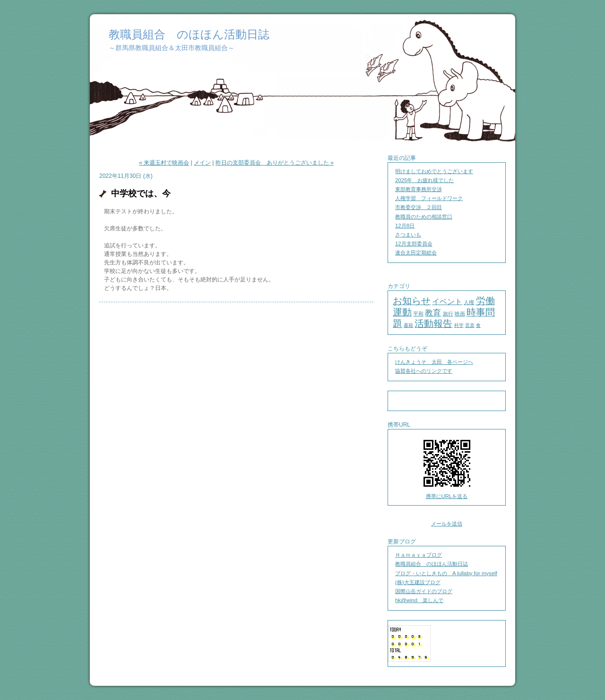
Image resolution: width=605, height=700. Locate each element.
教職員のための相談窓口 (424, 217)
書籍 (408, 325)
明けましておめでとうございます (434, 171)
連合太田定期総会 (416, 253)
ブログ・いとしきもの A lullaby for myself (446, 573)
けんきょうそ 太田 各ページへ (434, 362)
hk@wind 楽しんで (419, 600)
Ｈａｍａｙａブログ (419, 555)
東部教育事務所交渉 (419, 189)
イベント (447, 302)
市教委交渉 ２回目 (419, 207)
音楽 (470, 325)
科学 (459, 325)
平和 (418, 314)
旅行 (448, 314)
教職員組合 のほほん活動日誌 (189, 34)
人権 (469, 302)
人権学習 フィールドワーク (429, 198)
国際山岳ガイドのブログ (424, 591)
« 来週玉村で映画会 (164, 163)
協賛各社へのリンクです (424, 371)
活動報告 (433, 324)
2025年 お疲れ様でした (424, 180)
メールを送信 (447, 524)
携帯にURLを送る (447, 496)
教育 (433, 313)
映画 (460, 314)
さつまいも (408, 235)
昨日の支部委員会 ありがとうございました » (275, 163)
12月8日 (405, 226)
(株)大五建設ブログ (418, 582)
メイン (202, 163)
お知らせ (412, 301)
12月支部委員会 (414, 244)
